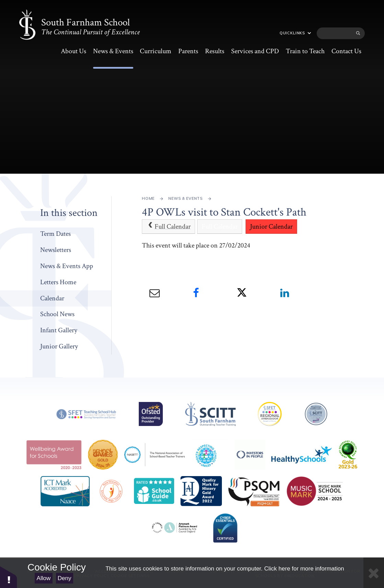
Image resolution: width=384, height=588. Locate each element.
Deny (65, 578)
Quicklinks (295, 33)
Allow (44, 578)
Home (148, 198)
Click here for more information (304, 569)
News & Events (185, 198)
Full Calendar (168, 226)
